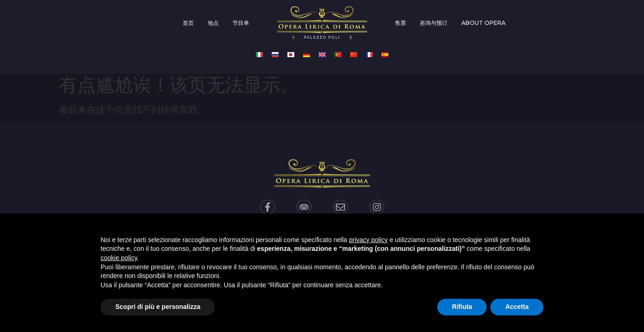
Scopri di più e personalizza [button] (158, 307)
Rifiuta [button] (462, 307)
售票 (400, 23)
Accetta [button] (517, 307)
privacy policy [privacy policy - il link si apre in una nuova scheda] (369, 240)
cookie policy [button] (119, 258)
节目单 (241, 23)
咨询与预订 (434, 23)
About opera (483, 23)
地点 (213, 23)
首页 (188, 23)
